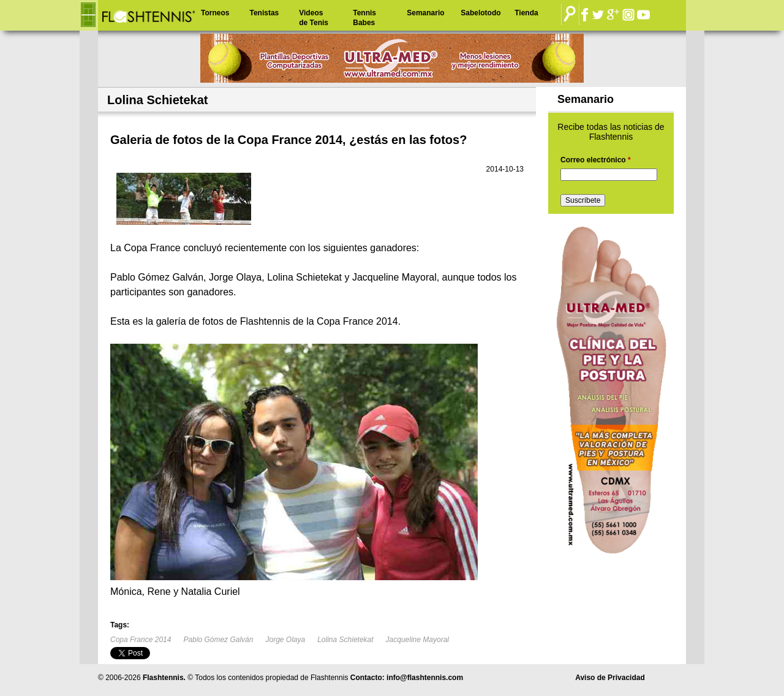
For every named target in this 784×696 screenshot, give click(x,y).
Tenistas (264, 13)
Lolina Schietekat (345, 640)
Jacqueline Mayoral (417, 640)
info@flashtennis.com (425, 678)
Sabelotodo (481, 13)
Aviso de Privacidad (610, 678)
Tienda (526, 13)
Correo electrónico (596, 160)
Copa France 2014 (141, 640)
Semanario (425, 13)
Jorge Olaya (285, 640)
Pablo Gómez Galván (218, 640)
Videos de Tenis (314, 18)
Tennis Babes (364, 18)
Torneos (215, 13)
